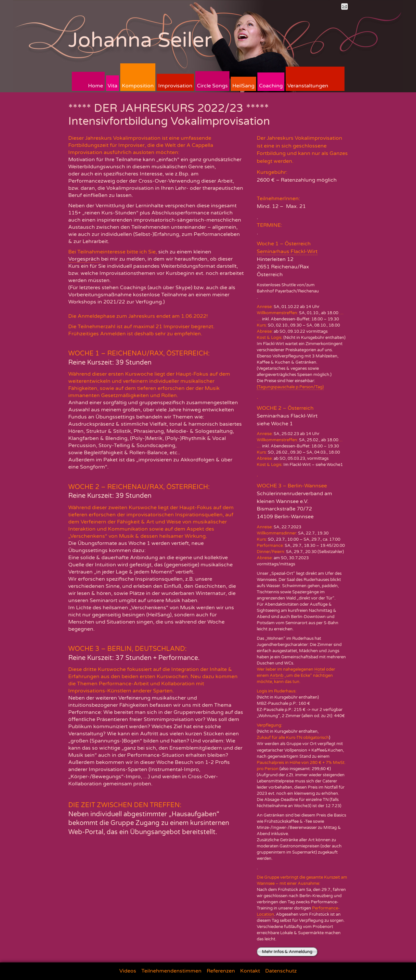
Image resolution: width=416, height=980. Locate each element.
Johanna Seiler (140, 40)
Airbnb (277, 676)
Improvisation (175, 86)
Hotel (320, 669)
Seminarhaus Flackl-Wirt (287, 251)
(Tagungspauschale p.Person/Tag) (290, 387)
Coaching (271, 86)
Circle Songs (212, 86)
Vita (112, 86)
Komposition (138, 86)
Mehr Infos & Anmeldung (287, 952)
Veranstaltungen (308, 86)
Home (96, 86)
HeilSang (243, 86)
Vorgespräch (84, 259)
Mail (344, 6)
